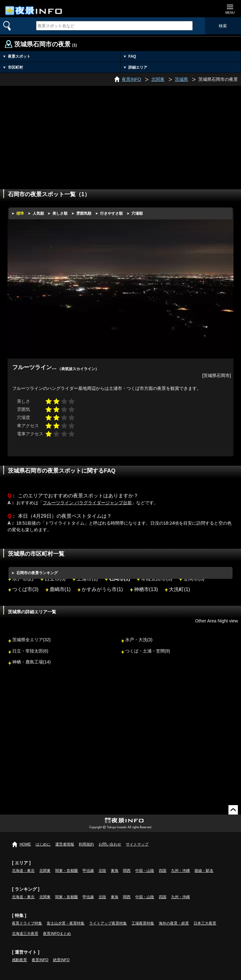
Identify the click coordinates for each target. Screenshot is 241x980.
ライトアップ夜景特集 (108, 923)
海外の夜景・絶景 (174, 923)
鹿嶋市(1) (60, 589)
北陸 (102, 871)
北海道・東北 (23, 871)
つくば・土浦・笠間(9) (148, 651)
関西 (127, 871)
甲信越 (88, 871)
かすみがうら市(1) (102, 589)
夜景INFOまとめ (57, 934)
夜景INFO (40, 960)
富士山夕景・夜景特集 (66, 923)
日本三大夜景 (205, 923)
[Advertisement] (120, 133)
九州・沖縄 (180, 871)
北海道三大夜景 (25, 934)
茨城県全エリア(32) (31, 640)
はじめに (43, 844)
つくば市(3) (25, 589)
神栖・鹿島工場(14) (31, 662)
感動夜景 (19, 960)
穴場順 (137, 213)
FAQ (132, 56)
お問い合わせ (110, 844)
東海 (115, 871)
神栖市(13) (146, 589)
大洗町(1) (179, 589)
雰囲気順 (84, 213)
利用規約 (86, 844)
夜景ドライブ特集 (27, 923)
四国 (163, 871)
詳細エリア (138, 67)
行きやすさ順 (111, 213)
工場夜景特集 (143, 923)
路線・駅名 (204, 871)
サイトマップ (137, 844)
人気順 (38, 213)
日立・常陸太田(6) (30, 651)
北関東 (45, 871)
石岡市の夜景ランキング (37, 573)
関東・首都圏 (67, 871)
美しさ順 (60, 213)
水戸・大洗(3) (139, 640)
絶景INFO (61, 960)
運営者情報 (65, 844)
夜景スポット (19, 56)
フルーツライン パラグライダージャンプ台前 (87, 503)
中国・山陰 (145, 871)
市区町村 (15, 67)
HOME (25, 844)
